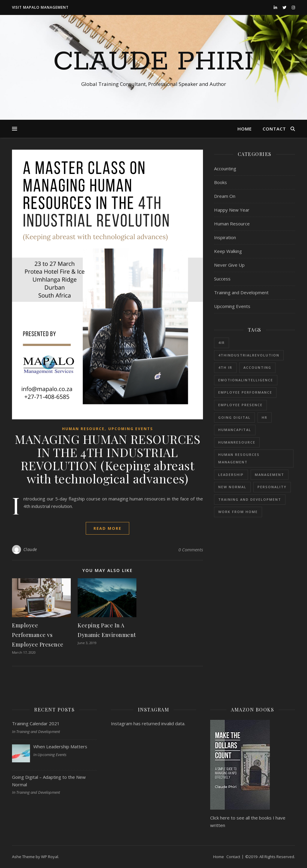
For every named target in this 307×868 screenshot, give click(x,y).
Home (245, 129)
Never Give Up (229, 265)
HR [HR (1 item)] (265, 417)
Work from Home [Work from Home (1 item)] (238, 512)
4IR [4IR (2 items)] (222, 343)
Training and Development (241, 292)
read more (107, 528)
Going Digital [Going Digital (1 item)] (234, 417)
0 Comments (191, 550)
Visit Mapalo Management (40, 7)
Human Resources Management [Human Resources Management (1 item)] (239, 458)
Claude (30, 549)
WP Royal (50, 857)
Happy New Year (232, 210)
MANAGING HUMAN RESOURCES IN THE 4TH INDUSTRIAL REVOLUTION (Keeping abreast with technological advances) (107, 459)
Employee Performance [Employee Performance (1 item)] (245, 392)
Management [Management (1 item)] (270, 475)
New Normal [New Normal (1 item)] (232, 487)
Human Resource (83, 429)
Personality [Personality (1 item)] (272, 487)
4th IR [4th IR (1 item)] (225, 367)
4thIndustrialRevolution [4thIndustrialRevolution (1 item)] (249, 355)
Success (222, 279)
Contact (274, 129)
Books (221, 182)
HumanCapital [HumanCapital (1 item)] (235, 430)
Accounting (225, 169)
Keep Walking (228, 251)
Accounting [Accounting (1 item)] (257, 367)
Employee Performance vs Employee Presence (38, 635)
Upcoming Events (131, 429)
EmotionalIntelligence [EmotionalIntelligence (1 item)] (246, 380)
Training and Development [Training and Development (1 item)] (250, 499)
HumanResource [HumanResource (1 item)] (237, 442)
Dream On (225, 196)
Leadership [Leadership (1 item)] (231, 475)
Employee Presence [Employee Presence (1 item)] (240, 405)
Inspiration (225, 237)
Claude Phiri (153, 62)
